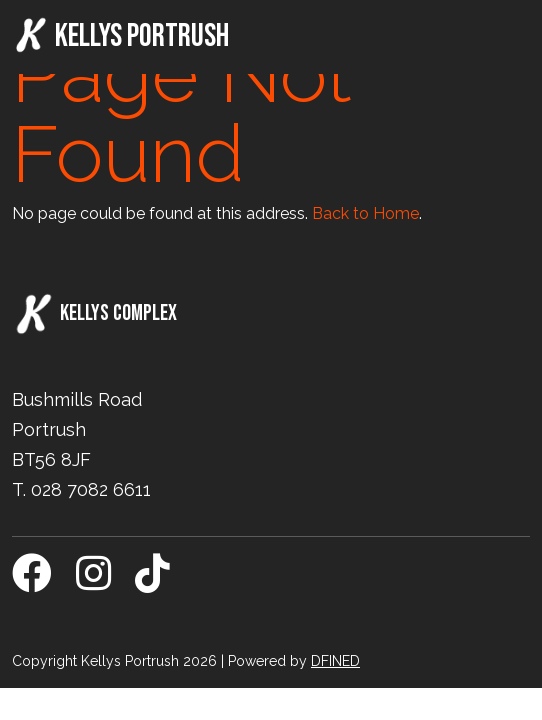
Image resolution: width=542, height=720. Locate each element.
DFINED (335, 661)
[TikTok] (152, 582)
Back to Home (365, 213)
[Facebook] (32, 582)
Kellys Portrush (120, 36)
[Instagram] (93, 582)
